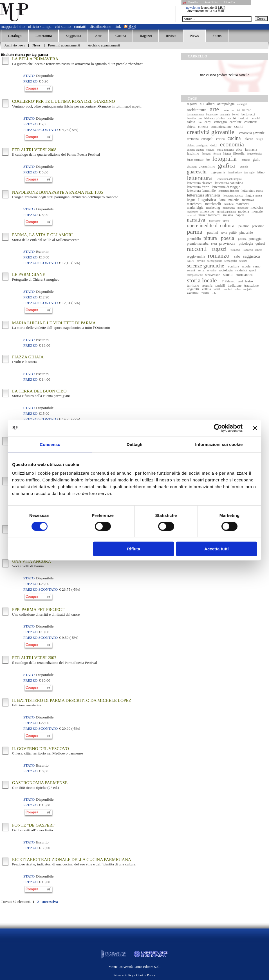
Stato (29, 76)
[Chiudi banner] (255, 428)
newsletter (193, 8)
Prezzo (30, 81)
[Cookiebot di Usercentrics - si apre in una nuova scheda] (218, 428)
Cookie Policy (146, 975)
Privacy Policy (123, 975)
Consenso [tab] (50, 444)
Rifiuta (134, 549)
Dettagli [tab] (134, 444)
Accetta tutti (217, 549)
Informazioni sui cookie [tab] (219, 444)
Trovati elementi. (16, 902)
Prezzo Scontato (41, 130)
